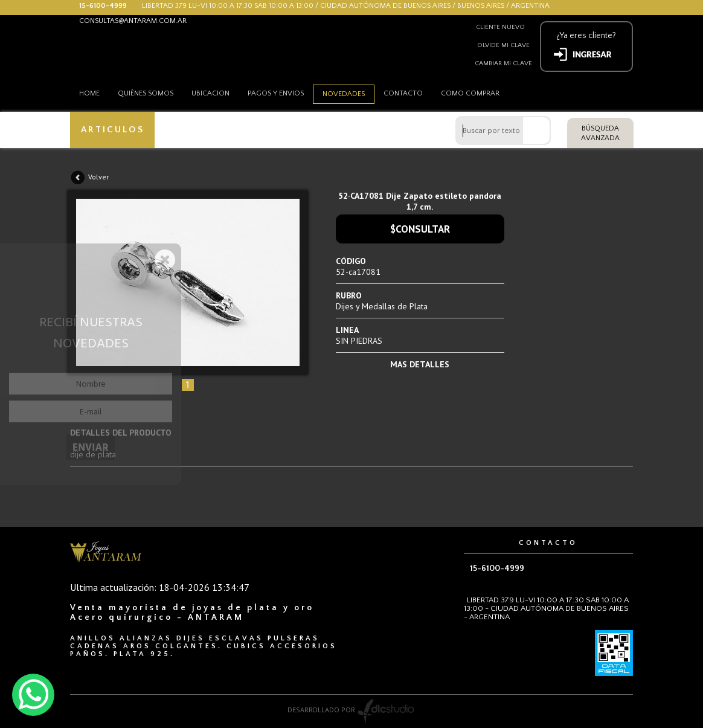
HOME (89, 93)
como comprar (470, 93)
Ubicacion (210, 93)
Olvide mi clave (503, 45)
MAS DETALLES (420, 364)
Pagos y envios (276, 93)
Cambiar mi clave (503, 63)
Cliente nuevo (500, 27)
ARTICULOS (113, 130)
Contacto (403, 93)
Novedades (344, 94)
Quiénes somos (146, 93)
